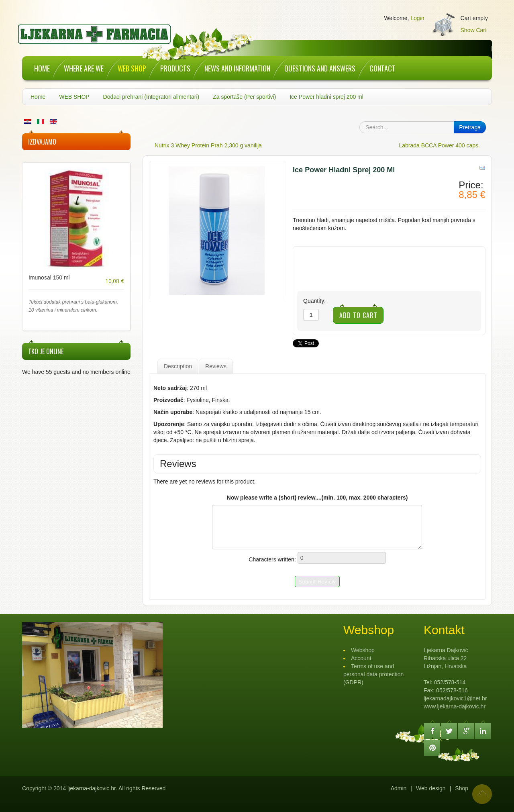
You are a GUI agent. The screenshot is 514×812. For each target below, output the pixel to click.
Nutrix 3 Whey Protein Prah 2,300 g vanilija (208, 145)
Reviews (216, 366)
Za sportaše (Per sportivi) (244, 97)
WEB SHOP (74, 97)
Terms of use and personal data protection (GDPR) (373, 674)
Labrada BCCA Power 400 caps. (439, 145)
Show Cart (474, 30)
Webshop (363, 650)
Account (361, 658)
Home (38, 97)
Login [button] (417, 18)
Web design (431, 788)
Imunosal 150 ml (49, 277)
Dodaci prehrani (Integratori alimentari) (151, 97)
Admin (399, 788)
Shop (462, 788)
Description (178, 366)
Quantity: (314, 301)
